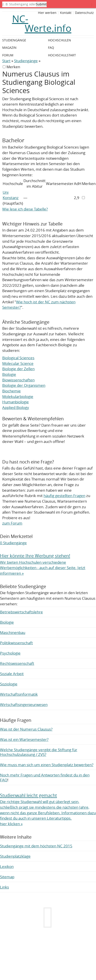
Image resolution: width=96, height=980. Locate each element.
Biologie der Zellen (18, 369)
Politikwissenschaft (16, 643)
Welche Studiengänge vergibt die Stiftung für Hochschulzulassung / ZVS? (39, 752)
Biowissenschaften (18, 380)
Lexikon (7, 866)
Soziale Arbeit (12, 674)
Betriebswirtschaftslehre (21, 612)
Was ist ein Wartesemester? (24, 739)
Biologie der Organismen (24, 385)
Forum (8, 55)
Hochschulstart (62, 55)
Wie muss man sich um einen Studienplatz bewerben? (47, 765)
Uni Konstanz (11, 195)
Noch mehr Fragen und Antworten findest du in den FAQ (45, 777)
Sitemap (7, 877)
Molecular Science (18, 363)
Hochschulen (59, 40)
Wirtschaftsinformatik (19, 694)
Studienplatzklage (15, 856)
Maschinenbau (13, 632)
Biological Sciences (18, 358)
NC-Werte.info (42, 23)
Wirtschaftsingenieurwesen (24, 705)
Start (6, 61)
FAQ (51, 48)
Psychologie (10, 653)
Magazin (9, 48)
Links (4, 887)
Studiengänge (26, 61)
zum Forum (12, 523)
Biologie (9, 374)
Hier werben (47, 13)
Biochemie (11, 391)
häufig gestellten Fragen (64, 496)
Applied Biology (16, 407)
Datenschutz (84, 13)
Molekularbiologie (18, 396)
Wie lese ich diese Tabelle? (25, 209)
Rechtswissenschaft (17, 663)
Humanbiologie (16, 402)
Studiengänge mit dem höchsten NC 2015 (36, 846)
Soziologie (9, 684)
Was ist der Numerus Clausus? (26, 729)
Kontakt (66, 13)
